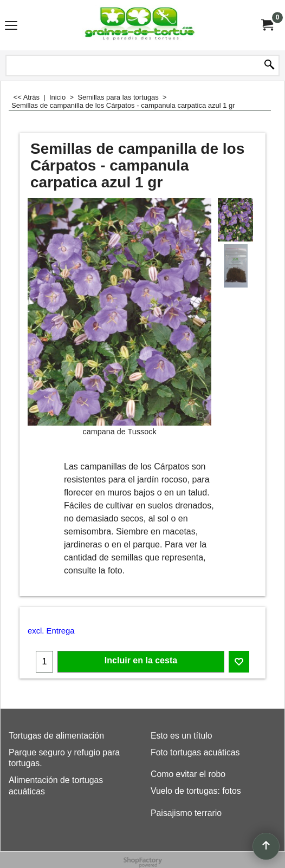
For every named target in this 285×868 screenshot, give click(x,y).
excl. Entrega (51, 631)
